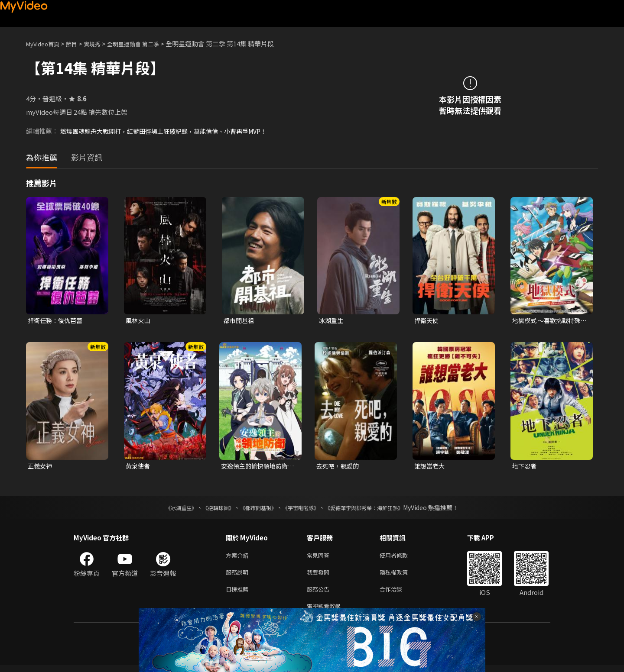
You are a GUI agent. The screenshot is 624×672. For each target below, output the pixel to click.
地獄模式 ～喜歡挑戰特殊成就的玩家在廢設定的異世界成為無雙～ (549, 321)
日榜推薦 (239, 594)
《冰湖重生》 (166, 509)
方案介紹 (239, 557)
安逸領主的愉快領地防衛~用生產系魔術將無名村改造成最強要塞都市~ (258, 467)
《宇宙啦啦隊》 (302, 509)
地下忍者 (525, 467)
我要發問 (320, 576)
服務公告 (320, 594)
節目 (78, 44)
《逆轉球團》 (208, 509)
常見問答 (320, 557)
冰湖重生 (332, 321)
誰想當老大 (431, 467)
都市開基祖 (240, 321)
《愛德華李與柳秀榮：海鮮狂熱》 (375, 509)
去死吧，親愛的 (339, 467)
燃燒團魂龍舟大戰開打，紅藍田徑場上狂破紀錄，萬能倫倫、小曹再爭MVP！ (171, 131)
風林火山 (139, 321)
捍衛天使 (427, 321)
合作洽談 (398, 594)
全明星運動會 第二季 (147, 44)
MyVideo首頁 (46, 44)
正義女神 (41, 467)
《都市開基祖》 (254, 509)
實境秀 (101, 44)
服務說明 (239, 576)
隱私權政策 (401, 576)
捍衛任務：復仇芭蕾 (57, 321)
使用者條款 (401, 557)
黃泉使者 (139, 467)
